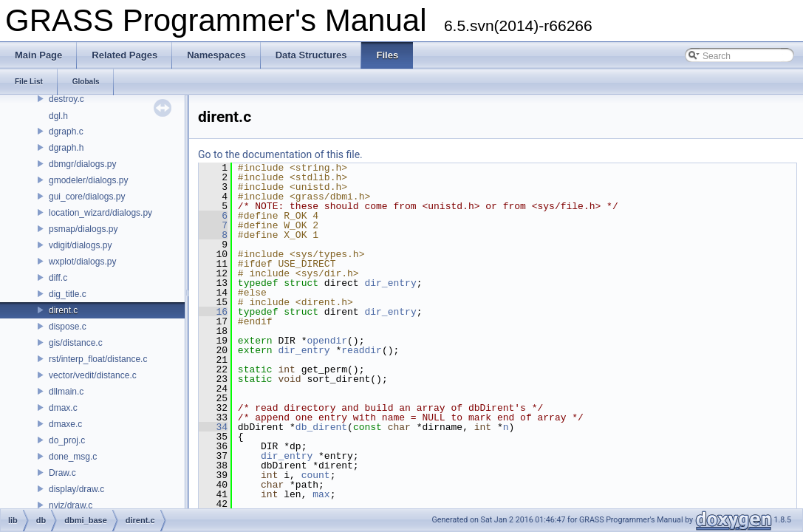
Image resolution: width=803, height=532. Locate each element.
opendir (327, 341)
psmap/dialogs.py (83, 229)
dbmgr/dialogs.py (82, 164)
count (316, 475)
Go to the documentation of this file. (280, 154)
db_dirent (321, 427)
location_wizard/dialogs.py (100, 213)
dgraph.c (66, 132)
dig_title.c (68, 294)
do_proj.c (67, 440)
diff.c (58, 278)
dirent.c (63, 310)
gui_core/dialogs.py (87, 197)
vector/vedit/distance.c (93, 375)
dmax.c (63, 408)
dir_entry (390, 283)
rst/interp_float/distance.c (98, 359)
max (321, 494)
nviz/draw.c (71, 505)
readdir (362, 350)
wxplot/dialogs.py (82, 262)
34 (213, 427)
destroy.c (66, 99)
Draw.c (62, 473)
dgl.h (58, 116)
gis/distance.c (76, 343)
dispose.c (68, 327)
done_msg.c (73, 457)
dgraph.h (66, 148)
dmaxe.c (65, 424)
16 (213, 312)
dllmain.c (66, 392)
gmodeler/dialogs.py (88, 180)
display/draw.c (76, 489)
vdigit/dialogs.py (80, 245)
